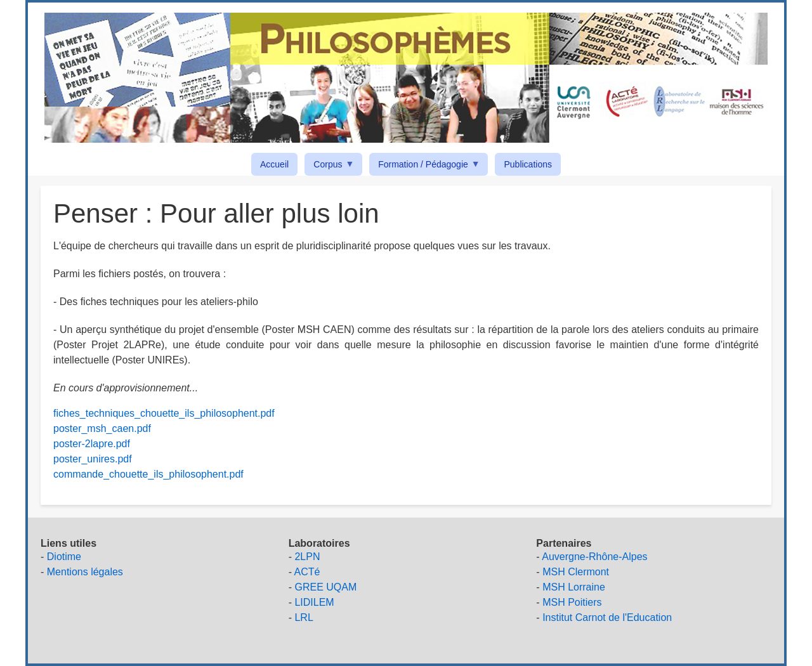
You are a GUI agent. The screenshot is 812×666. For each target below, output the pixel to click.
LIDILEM (314, 602)
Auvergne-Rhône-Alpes (594, 557)
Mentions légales (85, 572)
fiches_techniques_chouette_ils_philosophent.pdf (164, 413)
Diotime (64, 557)
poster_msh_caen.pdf (102, 428)
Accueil (274, 164)
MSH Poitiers (572, 602)
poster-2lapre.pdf (92, 444)
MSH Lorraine (574, 587)
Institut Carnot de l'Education (607, 617)
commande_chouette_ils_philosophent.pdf (148, 474)
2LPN (307, 557)
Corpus (330, 166)
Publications (528, 164)
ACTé (307, 572)
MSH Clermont (576, 572)
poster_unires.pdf (93, 459)
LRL (304, 617)
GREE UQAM (325, 587)
